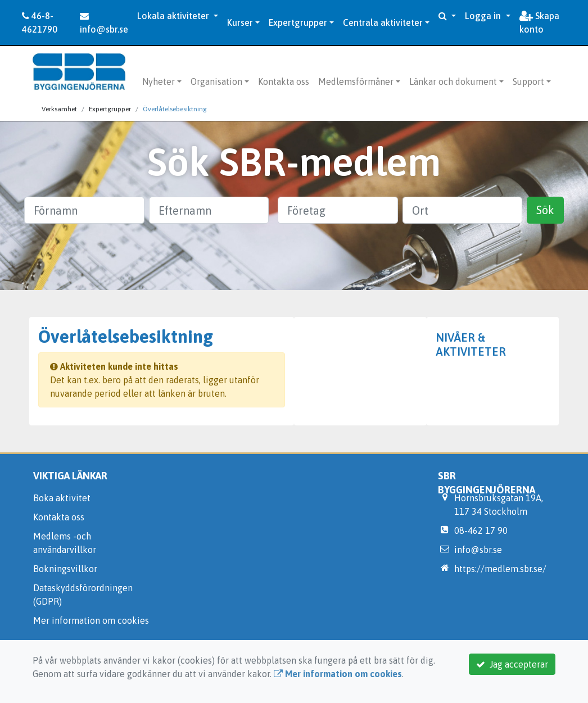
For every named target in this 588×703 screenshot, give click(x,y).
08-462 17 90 (481, 530)
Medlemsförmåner (356, 81)
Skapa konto (539, 22)
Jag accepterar (512, 664)
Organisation (216, 81)
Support (528, 81)
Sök (545, 210)
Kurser (240, 22)
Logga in (484, 16)
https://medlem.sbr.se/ (500, 569)
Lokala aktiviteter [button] (174, 16)
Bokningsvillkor (65, 569)
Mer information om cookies (91, 620)
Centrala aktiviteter (383, 22)
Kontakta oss (284, 81)
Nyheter (159, 81)
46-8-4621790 (40, 22)
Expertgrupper (298, 22)
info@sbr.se (104, 23)
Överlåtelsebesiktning (175, 109)
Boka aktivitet (62, 498)
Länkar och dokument (453, 81)
